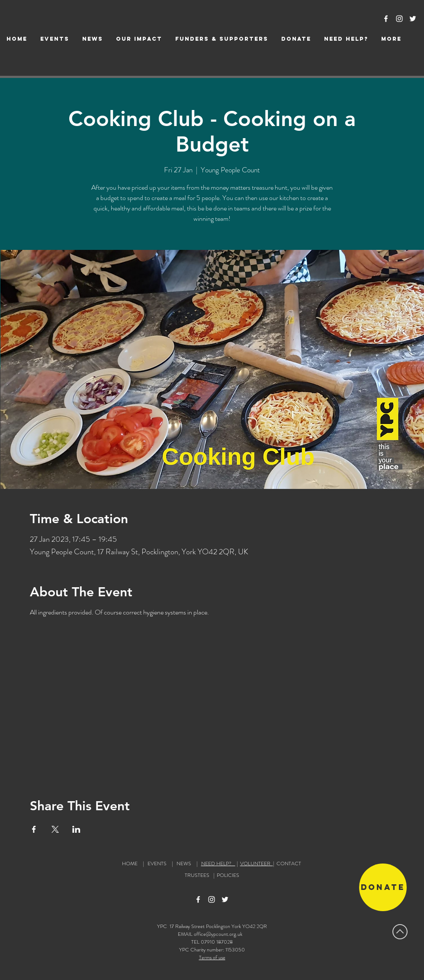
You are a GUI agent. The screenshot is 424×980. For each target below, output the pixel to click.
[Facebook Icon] (386, 19)
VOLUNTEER (257, 864)
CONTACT (289, 864)
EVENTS (157, 864)
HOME (130, 864)
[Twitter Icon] (413, 19)
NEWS (184, 864)
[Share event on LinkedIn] (76, 829)
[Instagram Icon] (399, 19)
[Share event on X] (55, 829)
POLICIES (228, 875)
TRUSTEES (198, 875)
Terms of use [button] (212, 957)
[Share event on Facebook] (34, 829)
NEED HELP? (218, 864)
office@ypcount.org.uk (218, 934)
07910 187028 (217, 942)
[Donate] (383, 887)
